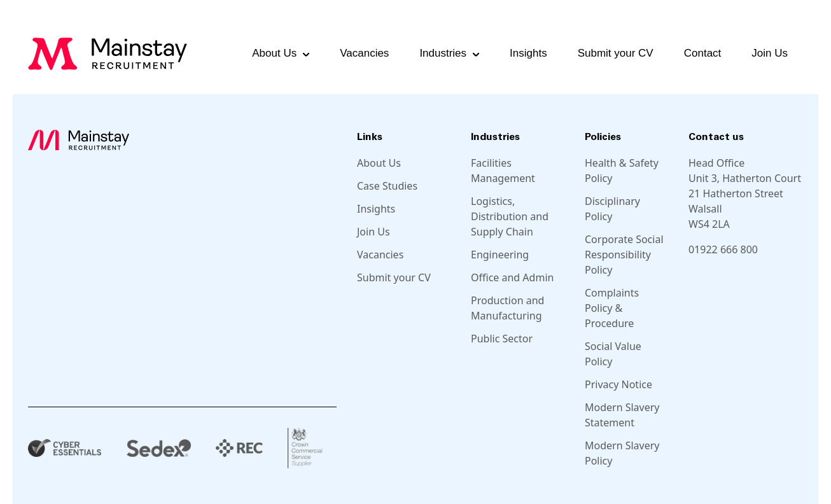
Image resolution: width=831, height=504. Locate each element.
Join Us (770, 53)
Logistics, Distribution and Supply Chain (510, 216)
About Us (379, 163)
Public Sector (502, 339)
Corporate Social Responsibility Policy (624, 255)
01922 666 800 (723, 249)
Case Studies (387, 186)
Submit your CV (616, 53)
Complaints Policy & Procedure (612, 308)
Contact (703, 53)
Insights (528, 53)
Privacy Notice (618, 384)
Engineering (500, 255)
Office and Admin (512, 277)
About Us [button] (274, 53)
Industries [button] (443, 53)
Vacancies (364, 53)
